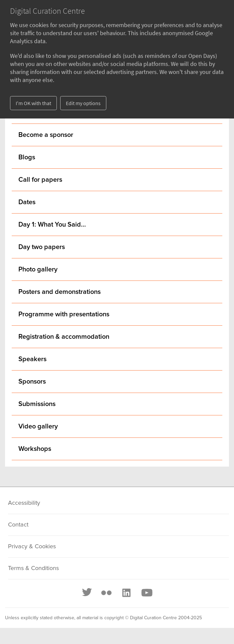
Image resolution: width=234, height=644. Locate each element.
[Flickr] (106, 593)
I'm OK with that (33, 103)
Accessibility (24, 503)
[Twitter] (87, 593)
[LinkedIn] (126, 593)
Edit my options (83, 103)
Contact (18, 525)
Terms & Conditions (33, 568)
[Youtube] (146, 593)
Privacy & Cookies (32, 547)
